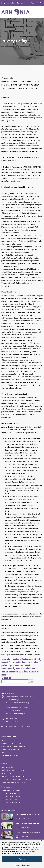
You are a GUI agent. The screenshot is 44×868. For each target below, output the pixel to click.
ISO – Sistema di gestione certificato (16, 779)
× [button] (41, 841)
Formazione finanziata (11, 803)
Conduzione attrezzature (12, 743)
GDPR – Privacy (8, 773)
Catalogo (21, 3)
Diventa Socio (7, 767)
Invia (31, 681)
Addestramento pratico (11, 790)
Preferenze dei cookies (22, 865)
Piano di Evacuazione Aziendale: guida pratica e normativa (29, 823)
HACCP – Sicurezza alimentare (14, 776)
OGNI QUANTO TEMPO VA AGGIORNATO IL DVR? (29, 833)
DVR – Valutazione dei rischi (13, 770)
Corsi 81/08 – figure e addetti (13, 746)
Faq (3, 3)
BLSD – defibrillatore (10, 740)
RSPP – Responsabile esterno (14, 782)
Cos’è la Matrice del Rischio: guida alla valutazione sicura (29, 814)
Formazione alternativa (11, 793)
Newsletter (11, 3)
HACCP (5, 752)
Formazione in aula (9, 800)
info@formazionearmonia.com (18, 727)
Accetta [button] (22, 859)
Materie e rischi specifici (11, 755)
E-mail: (6, 678)
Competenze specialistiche (12, 749)
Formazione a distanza (11, 796)
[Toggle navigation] (39, 12)
